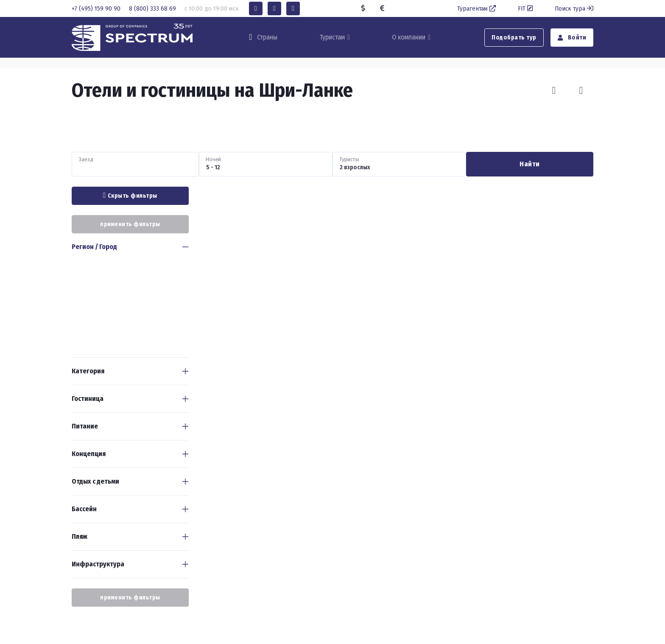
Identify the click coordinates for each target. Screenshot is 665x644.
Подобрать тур (514, 38)
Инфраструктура (98, 564)
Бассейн (84, 509)
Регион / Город (94, 247)
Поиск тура (574, 8)
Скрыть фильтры (130, 196)
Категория (88, 371)
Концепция (89, 454)
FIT (526, 8)
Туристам (332, 37)
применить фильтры (130, 224)
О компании (409, 37)
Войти (572, 38)
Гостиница (88, 399)
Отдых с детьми (95, 481)
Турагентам (477, 8)
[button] (256, 8)
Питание (85, 426)
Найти (530, 164)
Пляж (80, 536)
